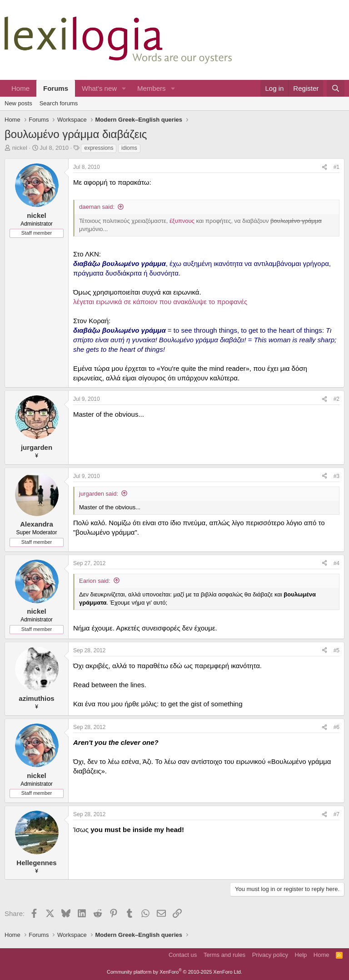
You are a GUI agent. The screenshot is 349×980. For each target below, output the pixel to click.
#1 (337, 167)
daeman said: (97, 207)
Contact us (183, 955)
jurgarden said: (99, 494)
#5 (337, 650)
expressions (99, 148)
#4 (337, 563)
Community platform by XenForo (174, 972)
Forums (56, 88)
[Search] (336, 88)
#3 (337, 476)
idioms (129, 148)
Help (301, 955)
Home (20, 88)
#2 (337, 399)
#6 (337, 727)
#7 (337, 814)
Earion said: (95, 581)
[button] (124, 88)
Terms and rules (224, 955)
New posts (18, 103)
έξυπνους (182, 221)
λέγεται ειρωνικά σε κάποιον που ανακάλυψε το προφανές (160, 302)
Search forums (59, 103)
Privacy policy (270, 955)
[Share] (324, 167)
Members (152, 88)
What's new (99, 88)
